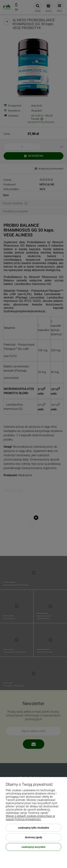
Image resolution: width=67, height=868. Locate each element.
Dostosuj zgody (34, 837)
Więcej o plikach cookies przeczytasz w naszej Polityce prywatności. (30, 818)
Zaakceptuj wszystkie (33, 847)
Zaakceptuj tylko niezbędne (34, 828)
